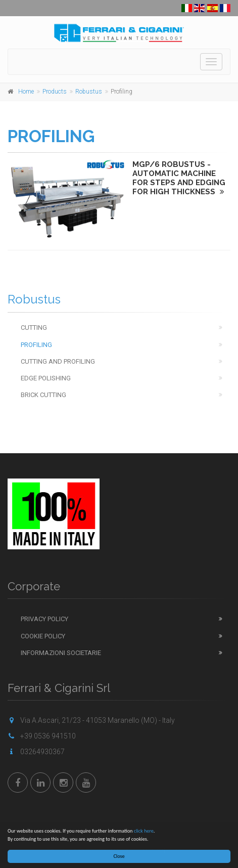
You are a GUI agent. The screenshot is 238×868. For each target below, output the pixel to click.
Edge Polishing (46, 378)
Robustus (89, 92)
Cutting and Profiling (58, 361)
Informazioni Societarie (61, 653)
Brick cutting (43, 395)
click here (144, 831)
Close (119, 856)
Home (26, 92)
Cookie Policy (43, 636)
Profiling (36, 345)
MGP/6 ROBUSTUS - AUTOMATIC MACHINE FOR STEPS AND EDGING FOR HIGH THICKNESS (179, 178)
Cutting (34, 328)
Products (55, 92)
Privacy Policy (44, 619)
